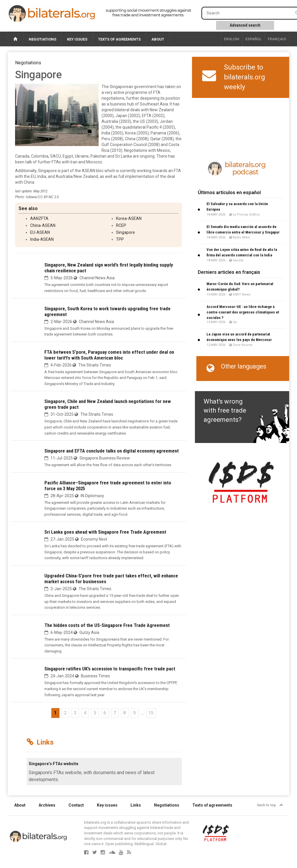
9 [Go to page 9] (134, 713)
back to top (270, 805)
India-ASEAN (42, 239)
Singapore (125, 232)
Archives (47, 805)
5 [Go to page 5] (95, 713)
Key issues (77, 39)
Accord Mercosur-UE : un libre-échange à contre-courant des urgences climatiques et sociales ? (243, 312)
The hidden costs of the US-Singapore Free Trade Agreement (107, 625)
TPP (120, 239)
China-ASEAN (43, 225)
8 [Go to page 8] (125, 713)
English (232, 39)
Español (253, 39)
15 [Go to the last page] (151, 713)
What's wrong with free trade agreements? (225, 411)
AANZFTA (39, 218)
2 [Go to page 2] (65, 713)
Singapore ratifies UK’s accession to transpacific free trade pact (110, 669)
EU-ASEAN (40, 232)
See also (28, 208)
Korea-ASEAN (129, 218)
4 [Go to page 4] (85, 713)
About (158, 39)
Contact (76, 805)
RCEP (121, 225)
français (277, 39)
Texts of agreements (119, 39)
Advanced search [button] (245, 25)
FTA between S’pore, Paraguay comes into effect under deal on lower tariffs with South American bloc (109, 355)
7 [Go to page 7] (115, 713)
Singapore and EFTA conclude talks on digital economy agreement (112, 451)
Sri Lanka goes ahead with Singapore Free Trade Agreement (105, 532)
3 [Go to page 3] (75, 713)
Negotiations (42, 39)
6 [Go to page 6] (105, 713)
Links (136, 805)
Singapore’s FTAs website (54, 764)
